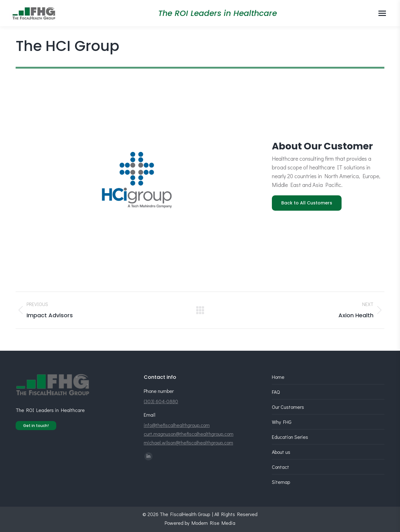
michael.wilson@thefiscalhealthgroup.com (188, 442)
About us (281, 452)
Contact (280, 467)
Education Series (290, 437)
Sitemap (281, 482)
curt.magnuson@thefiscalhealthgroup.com (189, 434)
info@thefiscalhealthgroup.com (177, 425)
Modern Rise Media (213, 523)
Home (278, 377)
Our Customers (288, 407)
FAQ (276, 392)
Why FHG (282, 422)
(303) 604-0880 (161, 401)
